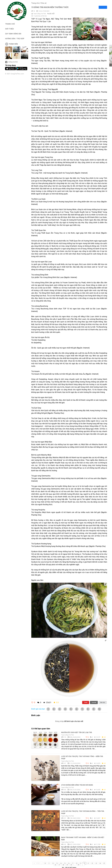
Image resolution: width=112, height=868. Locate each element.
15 (65, 863)
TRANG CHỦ (10, 24)
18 (77, 863)
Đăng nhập (59, 721)
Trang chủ (35, 3)
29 (67, 865)
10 (45, 863)
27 (59, 865)
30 (71, 865)
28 (63, 865)
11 (49, 863)
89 (79, 865)
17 (73, 863)
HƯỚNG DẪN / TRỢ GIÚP (15, 39)
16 (69, 863)
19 (80, 863)
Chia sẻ (44, 3)
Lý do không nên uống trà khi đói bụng (77, 785)
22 (92, 863)
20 (84, 863)
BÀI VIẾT (52, 14)
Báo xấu (103, 702)
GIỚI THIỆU (9, 29)
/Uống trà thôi (11, 62)
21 (88, 863)
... (41, 863)
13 (57, 863)
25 (104, 863)
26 (55, 865)
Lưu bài (94, 702)
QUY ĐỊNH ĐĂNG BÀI (13, 34)
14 (61, 863)
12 (53, 863)
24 (100, 863)
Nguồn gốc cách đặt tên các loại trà (77, 732)
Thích (86, 702)
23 (96, 863)
